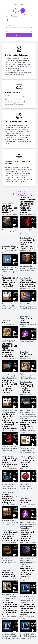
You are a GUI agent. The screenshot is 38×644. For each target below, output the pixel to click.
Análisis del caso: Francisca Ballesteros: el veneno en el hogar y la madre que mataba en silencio (27, 205)
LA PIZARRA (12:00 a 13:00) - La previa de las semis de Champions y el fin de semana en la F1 (9, 608)
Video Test (6, 320)
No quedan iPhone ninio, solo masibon (8, 575)
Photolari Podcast (27, 456)
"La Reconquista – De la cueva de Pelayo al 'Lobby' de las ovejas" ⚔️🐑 (28, 424)
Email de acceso (12, 16)
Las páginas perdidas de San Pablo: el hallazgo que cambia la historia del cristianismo (10, 350)
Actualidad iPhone (9, 246)
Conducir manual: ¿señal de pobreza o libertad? (9, 209)
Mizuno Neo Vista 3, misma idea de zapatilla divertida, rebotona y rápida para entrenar (10, 386)
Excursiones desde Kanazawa (26, 320)
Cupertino (24, 352)
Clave (8, 25)
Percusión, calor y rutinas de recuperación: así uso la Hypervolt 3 (10, 282)
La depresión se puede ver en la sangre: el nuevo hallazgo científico (9, 462)
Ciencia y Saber (8, 204)
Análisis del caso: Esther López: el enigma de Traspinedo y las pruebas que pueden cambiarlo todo (10, 421)
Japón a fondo (25, 316)
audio (4, 322)
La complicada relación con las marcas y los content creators (28, 462)
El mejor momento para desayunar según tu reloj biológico (9, 498)
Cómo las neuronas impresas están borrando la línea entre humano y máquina (28, 534)
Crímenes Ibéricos (27, 196)
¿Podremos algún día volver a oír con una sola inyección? (28, 283)
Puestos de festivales (25, 501)
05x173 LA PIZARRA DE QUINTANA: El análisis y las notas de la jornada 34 (27, 572)
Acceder (19, 35)
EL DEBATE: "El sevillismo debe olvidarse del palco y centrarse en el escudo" (28, 609)
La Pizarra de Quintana (25, 563)
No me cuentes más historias (28, 417)
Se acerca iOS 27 (10, 248)
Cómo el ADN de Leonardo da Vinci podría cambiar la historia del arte (10, 536)
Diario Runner (7, 276)
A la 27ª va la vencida (26, 355)
